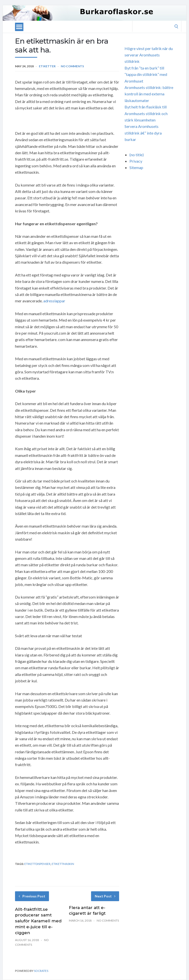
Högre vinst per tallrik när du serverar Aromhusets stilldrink (149, 55)
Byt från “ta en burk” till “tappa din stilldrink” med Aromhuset (146, 74)
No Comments (72, 66)
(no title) (137, 155)
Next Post (105, 896)
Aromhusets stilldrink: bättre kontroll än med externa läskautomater (149, 94)
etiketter (47, 66)
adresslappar (54, 301)
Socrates (41, 971)
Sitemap (136, 167)
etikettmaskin (63, 864)
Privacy (136, 161)
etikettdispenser (37, 864)
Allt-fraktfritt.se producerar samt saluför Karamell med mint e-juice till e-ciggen (38, 921)
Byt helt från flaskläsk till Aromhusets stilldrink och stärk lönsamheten (146, 113)
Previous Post (32, 896)
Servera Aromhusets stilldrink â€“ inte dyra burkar (143, 133)
